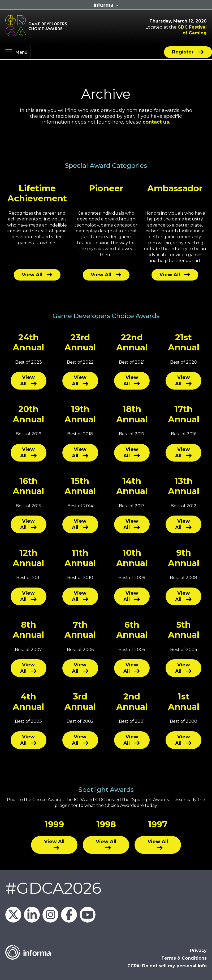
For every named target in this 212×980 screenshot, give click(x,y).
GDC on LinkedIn (32, 915)
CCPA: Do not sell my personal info (167, 966)
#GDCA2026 (53, 888)
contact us (156, 122)
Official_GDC (13, 915)
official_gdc (50, 915)
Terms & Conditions (184, 958)
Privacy (198, 950)
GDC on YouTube (88, 915)
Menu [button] (21, 52)
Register (183, 52)
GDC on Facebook (69, 915)
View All (32, 275)
